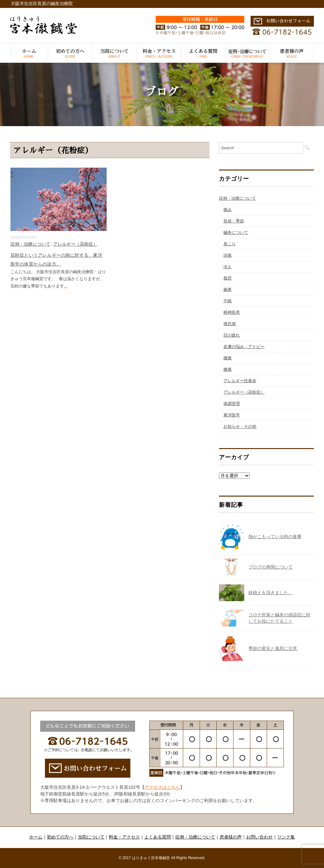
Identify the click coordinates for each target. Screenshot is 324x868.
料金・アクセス (159, 53)
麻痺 (227, 289)
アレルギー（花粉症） (75, 244)
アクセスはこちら (162, 787)
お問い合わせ (259, 837)
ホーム (29, 53)
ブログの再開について (271, 567)
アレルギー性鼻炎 (240, 381)
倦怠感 (230, 324)
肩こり (230, 244)
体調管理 (232, 404)
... (66, 286)
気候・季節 (234, 221)
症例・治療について (247, 53)
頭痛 (227, 255)
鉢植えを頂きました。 (271, 593)
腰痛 (227, 358)
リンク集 (286, 837)
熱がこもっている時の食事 (275, 537)
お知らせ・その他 (240, 426)
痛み (227, 210)
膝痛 (227, 369)
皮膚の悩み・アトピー (244, 347)
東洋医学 (232, 415)
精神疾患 (232, 312)
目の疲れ (232, 335)
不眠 (227, 301)
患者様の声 (292, 53)
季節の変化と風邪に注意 (273, 648)
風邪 (227, 278)
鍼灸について (236, 232)
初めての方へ (70, 53)
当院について (115, 53)
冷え (227, 267)
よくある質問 (203, 53)
